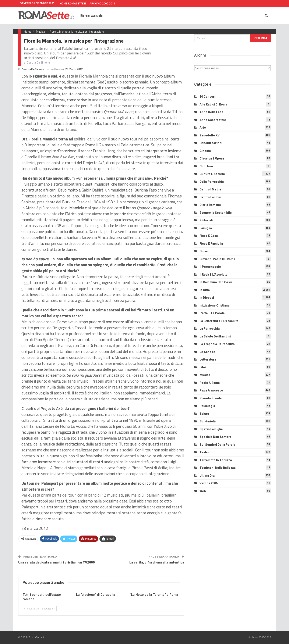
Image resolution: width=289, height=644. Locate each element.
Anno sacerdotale (213, 120)
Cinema (205, 151)
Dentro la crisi (210, 197)
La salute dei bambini (215, 336)
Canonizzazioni (211, 143)
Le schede (207, 352)
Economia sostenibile (216, 213)
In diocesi (207, 298)
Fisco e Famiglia (211, 244)
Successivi (49, 609)
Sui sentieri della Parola (217, 445)
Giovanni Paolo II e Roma (217, 259)
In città (205, 290)
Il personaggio (210, 267)
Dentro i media (210, 189)
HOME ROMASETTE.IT (73, 3)
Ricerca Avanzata (91, 16)
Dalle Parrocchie (212, 182)
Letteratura (208, 359)
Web (203, 491)
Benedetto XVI (210, 135)
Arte (203, 128)
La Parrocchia (210, 329)
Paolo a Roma (210, 383)
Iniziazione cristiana (214, 305)
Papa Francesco (211, 390)
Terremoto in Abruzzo (216, 460)
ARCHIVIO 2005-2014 (102, 3)
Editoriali (206, 220)
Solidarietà (208, 421)
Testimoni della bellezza (218, 468)
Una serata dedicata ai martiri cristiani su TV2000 (57, 562)
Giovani (205, 251)
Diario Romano (210, 205)
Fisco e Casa (209, 236)
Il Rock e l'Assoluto (214, 275)
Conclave (206, 166)
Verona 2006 (209, 483)
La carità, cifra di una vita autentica (157, 562)
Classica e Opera (212, 158)
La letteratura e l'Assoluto (219, 321)
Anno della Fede (212, 112)
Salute (204, 414)
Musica (205, 375)
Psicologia (207, 406)
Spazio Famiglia (211, 429)
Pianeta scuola (211, 398)
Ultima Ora (207, 476)
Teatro (204, 452)
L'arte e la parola (212, 313)
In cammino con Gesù (216, 282)
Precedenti (31, 609)
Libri (203, 367)
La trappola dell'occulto (217, 344)
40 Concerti (208, 97)
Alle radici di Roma (213, 104)
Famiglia (206, 228)
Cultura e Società (212, 174)
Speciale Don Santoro (216, 437)
